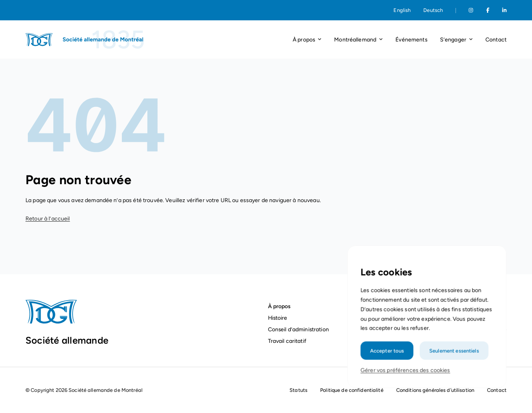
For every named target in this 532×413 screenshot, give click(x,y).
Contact (496, 39)
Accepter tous (388, 359)
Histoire (278, 318)
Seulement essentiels (453, 359)
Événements (411, 39)
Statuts (298, 390)
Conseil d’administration (298, 329)
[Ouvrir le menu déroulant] (320, 40)
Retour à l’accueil (48, 219)
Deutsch (433, 10)
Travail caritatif (288, 341)
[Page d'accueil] (85, 39)
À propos (279, 306)
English (402, 10)
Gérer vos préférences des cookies (406, 378)
